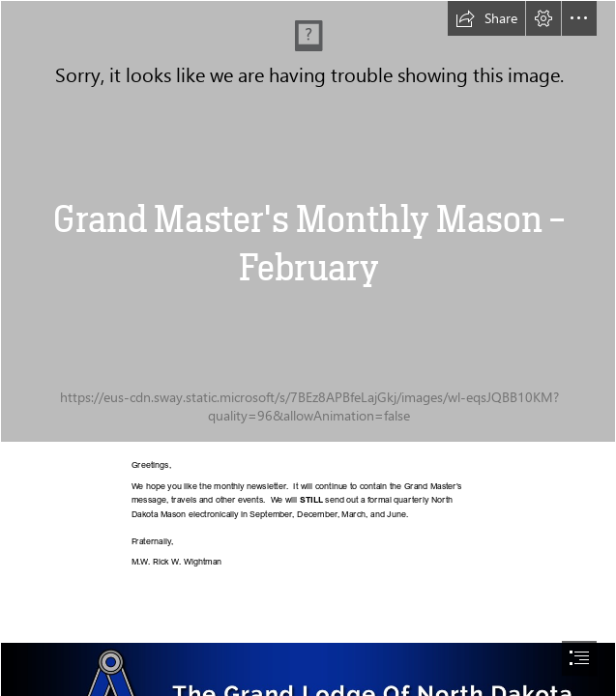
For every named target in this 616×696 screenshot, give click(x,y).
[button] (486, 18)
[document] (308, 348)
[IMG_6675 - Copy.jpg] (308, 221)
